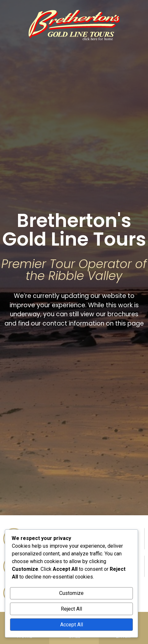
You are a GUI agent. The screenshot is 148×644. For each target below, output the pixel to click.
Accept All (72, 625)
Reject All (71, 609)
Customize (71, 593)
